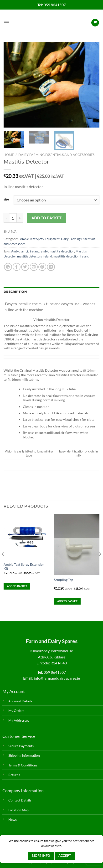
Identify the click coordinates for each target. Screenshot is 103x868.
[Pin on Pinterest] (42, 267)
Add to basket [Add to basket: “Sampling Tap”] (67, 601)
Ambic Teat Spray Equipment (40, 239)
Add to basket (46, 218)
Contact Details (20, 800)
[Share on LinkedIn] (51, 267)
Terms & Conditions (23, 765)
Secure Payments (21, 746)
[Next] (100, 563)
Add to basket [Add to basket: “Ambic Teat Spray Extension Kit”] (17, 586)
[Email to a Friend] (34, 267)
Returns (14, 775)
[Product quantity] (13, 218)
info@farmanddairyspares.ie (57, 678)
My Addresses (19, 720)
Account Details (20, 701)
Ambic (15, 251)
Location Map (18, 810)
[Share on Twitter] (25, 267)
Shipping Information (24, 755)
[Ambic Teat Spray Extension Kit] (26, 537)
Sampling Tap (64, 580)
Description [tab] (15, 292)
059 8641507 (55, 5)
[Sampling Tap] (77, 544)
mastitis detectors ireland (35, 256)
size (6, 200)
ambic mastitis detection (57, 251)
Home (9, 155)
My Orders (16, 711)
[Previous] (3, 563)
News (13, 819)
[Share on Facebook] (17, 267)
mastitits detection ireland (71, 256)
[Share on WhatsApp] (8, 267)
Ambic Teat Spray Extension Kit (24, 567)
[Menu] (6, 23)
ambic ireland (30, 251)
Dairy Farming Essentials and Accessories (56, 155)
